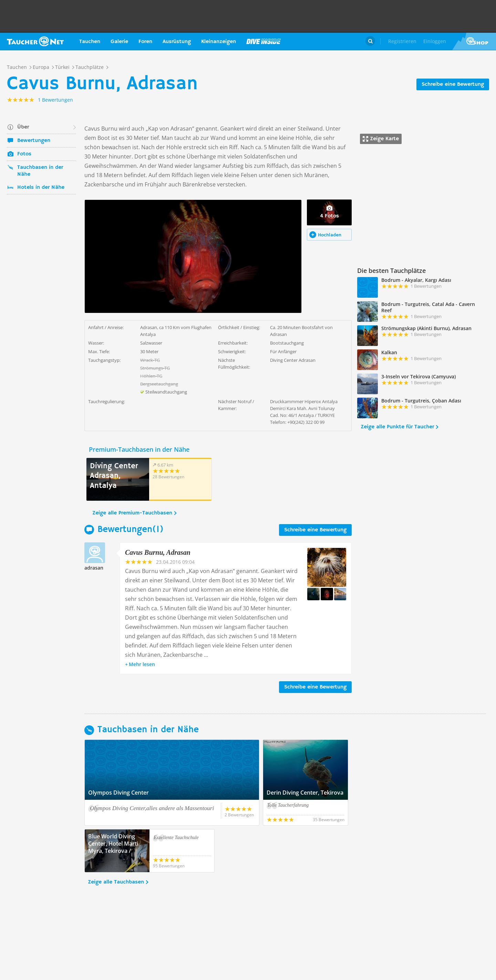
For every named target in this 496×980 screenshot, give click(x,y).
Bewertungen (34, 141)
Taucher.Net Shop (474, 41)
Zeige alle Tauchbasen (116, 882)
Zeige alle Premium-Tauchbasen (132, 513)
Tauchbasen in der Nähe (40, 171)
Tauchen (90, 42)
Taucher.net (35, 41)
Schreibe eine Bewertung (453, 84)
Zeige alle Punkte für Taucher (397, 427)
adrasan (94, 568)
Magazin (263, 41)
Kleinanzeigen (219, 42)
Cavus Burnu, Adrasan (158, 552)
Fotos (24, 154)
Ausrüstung (177, 42)
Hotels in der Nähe (41, 187)
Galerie (119, 42)
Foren (145, 42)
